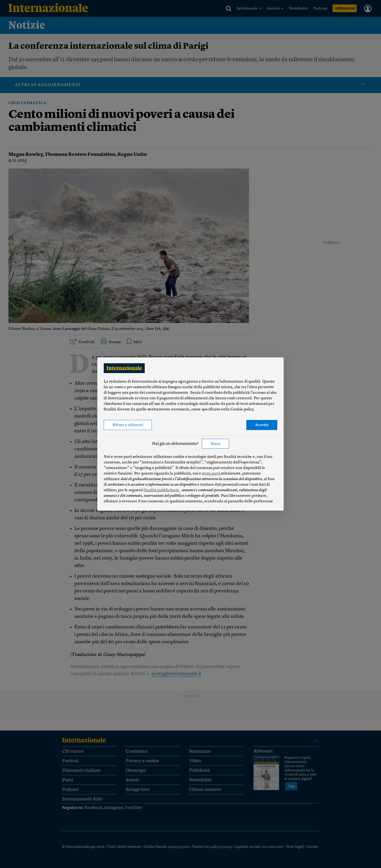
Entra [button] (216, 444)
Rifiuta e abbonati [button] (128, 425)
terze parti (211, 474)
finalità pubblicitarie (162, 490)
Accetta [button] (262, 425)
